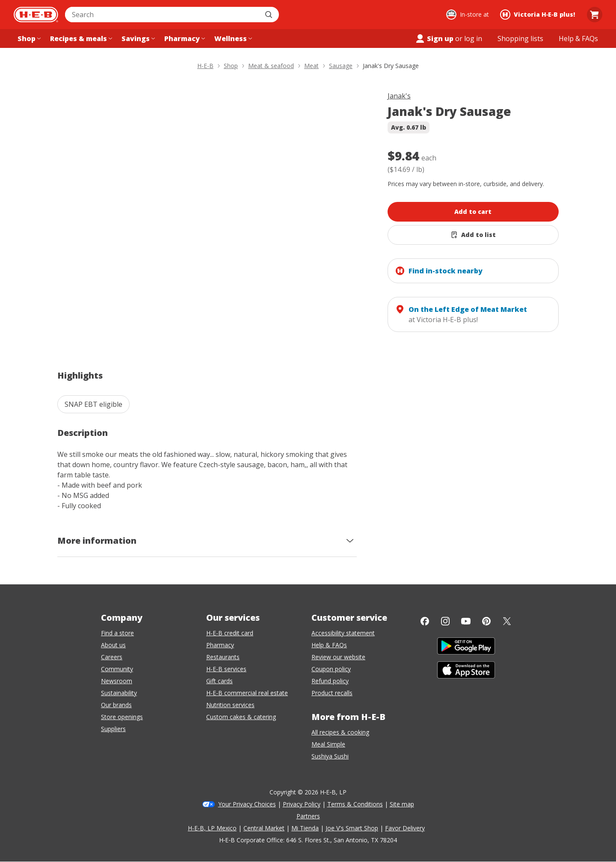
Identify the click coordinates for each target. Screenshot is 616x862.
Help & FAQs (329, 645)
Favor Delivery (405, 828)
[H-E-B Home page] (36, 15)
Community (117, 669)
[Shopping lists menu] (520, 39)
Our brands (116, 705)
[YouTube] (466, 621)
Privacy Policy (302, 804)
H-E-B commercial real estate (247, 693)
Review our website (338, 657)
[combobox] (163, 15)
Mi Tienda (305, 828)
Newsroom (117, 681)
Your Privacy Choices (247, 804)
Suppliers (113, 729)
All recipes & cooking (340, 732)
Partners (308, 816)
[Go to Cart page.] (595, 15)
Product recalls (332, 693)
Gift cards (219, 681)
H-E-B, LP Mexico (212, 828)
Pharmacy (220, 645)
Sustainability (119, 693)
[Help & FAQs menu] (578, 39)
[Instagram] (445, 621)
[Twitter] (507, 621)
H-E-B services (226, 669)
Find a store (117, 633)
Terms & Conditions (355, 804)
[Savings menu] (137, 39)
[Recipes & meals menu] (80, 39)
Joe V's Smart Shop (352, 828)
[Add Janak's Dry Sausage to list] (473, 235)
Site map (402, 804)
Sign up (434, 39)
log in (473, 39)
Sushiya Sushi (330, 756)
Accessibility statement (343, 633)
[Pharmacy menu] (184, 39)
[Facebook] (425, 621)
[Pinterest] (486, 621)
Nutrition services (230, 705)
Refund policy (330, 681)
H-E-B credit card (230, 633)
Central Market (264, 828)
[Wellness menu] (232, 39)
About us (113, 645)
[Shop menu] (28, 39)
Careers (112, 657)
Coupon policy (331, 669)
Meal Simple (328, 744)
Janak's (399, 96)
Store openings (122, 717)
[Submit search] (269, 15)
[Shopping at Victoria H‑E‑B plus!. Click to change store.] (539, 15)
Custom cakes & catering (241, 717)
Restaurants (223, 657)
